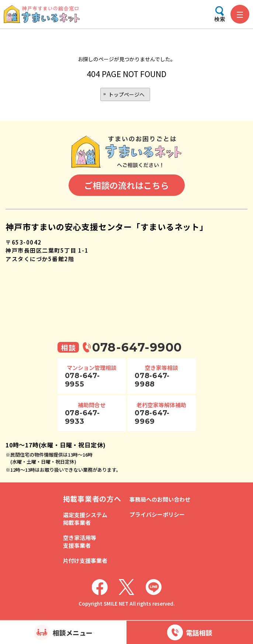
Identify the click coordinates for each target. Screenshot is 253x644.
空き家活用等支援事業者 (80, 541)
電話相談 (199, 633)
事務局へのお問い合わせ (160, 499)
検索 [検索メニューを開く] (220, 19)
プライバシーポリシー (157, 514)
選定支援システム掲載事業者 (85, 519)
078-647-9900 (137, 347)
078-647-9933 (82, 417)
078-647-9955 (82, 380)
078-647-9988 (152, 380)
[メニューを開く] (240, 14)
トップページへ (126, 94)
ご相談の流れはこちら (126, 185)
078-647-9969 (152, 417)
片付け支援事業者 (85, 560)
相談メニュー (73, 633)
